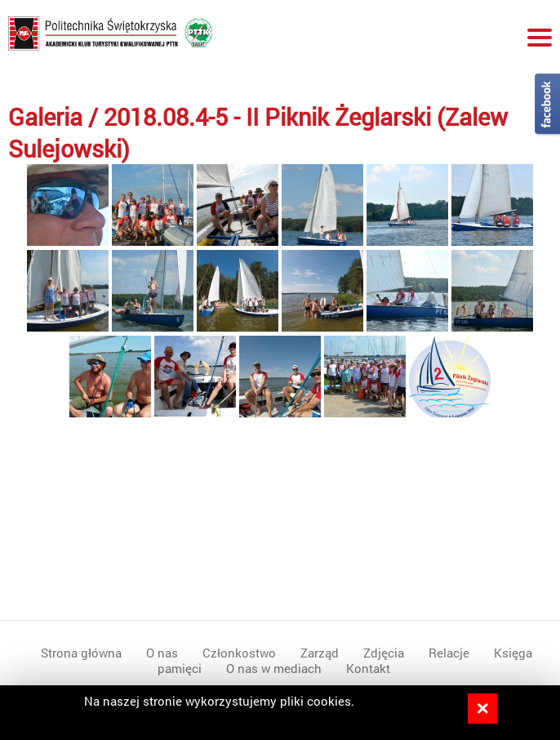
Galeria (45, 116)
